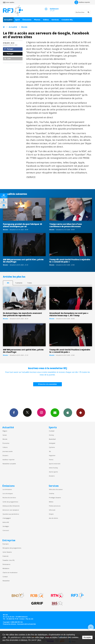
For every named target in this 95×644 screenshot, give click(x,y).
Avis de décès (53, 518)
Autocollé (6, 522)
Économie (6, 443)
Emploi (51, 514)
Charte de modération (10, 572)
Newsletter (6, 581)
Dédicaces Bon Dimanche (11, 506)
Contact (5, 577)
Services (55, 20)
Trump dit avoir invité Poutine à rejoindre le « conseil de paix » (70, 261)
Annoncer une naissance (11, 510)
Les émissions (7, 489)
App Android (81, 413)
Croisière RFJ (67, 20)
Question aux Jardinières (11, 514)
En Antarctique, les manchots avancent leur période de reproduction (22, 314)
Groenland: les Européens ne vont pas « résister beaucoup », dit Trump (69, 314)
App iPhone (68, 413)
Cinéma (52, 493)
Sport (18, 20)
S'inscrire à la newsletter (47, 384)
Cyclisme (52, 447)
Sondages (6, 526)
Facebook (14, 413)
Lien (8, 59)
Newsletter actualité (9, 464)
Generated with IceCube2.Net (26, 624)
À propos (6, 544)
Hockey (51, 435)
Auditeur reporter (9, 460)
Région (5, 431)
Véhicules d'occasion (56, 489)
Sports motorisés (55, 464)
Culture (5, 447)
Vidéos (46, 20)
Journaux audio (8, 451)
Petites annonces (55, 506)
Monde (24, 27)
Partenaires (6, 564)
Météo (51, 502)
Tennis (51, 460)
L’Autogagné (7, 518)
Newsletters (55, 413)
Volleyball (52, 443)
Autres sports (53, 472)
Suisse (5, 435)
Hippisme (52, 455)
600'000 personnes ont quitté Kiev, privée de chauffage (23, 261)
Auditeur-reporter (82, 2)
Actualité (8, 20)
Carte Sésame (7, 552)
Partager (9, 49)
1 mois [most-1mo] (30, 283)
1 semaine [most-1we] (19, 283)
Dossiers (5, 455)
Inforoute (52, 510)
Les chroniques (8, 493)
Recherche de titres (9, 498)
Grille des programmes (10, 502)
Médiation (6, 568)
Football (52, 431)
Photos (37, 20)
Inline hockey (53, 468)
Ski (50, 451)
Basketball (52, 439)
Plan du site (29, 619)
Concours (6, 530)
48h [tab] (8, 283)
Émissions (27, 20)
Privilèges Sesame (55, 498)
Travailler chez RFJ (9, 560)
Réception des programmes (12, 548)
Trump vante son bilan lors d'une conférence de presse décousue (66, 225)
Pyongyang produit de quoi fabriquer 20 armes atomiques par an (22, 225)
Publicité (6, 556)
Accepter (87, 637)
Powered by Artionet (9, 624)
